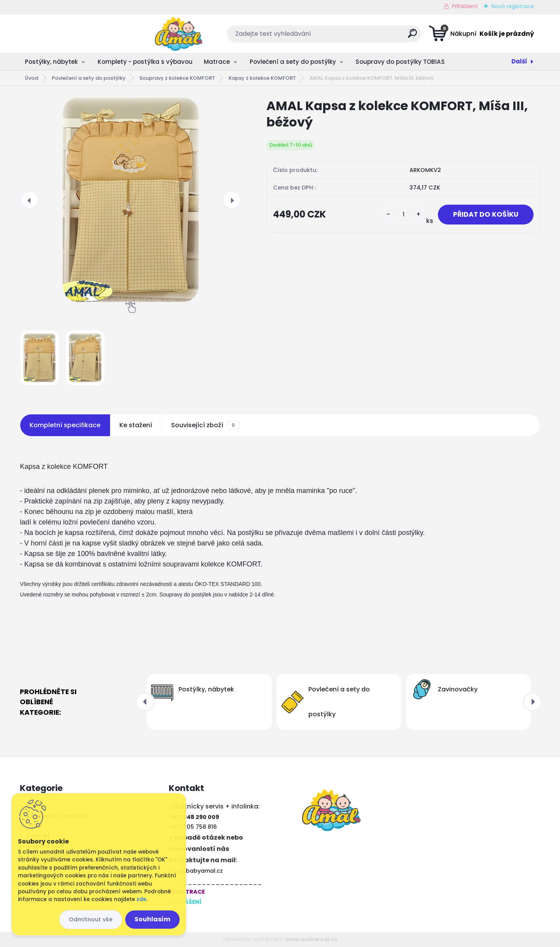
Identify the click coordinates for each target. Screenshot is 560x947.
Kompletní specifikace (65, 425)
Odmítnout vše (91, 919)
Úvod (31, 78)
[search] (357, 36)
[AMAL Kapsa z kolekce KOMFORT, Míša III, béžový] (131, 200)
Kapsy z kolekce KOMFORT (262, 78)
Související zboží (205, 425)
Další (519, 61)
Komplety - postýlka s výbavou (145, 62)
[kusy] (404, 215)
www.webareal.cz (311, 939)
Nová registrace (513, 6)
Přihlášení (465, 6)
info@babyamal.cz (196, 871)
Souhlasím (152, 919)
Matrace (217, 62)
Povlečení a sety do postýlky (293, 62)
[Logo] (67, 34)
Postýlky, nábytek (51, 62)
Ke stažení (136, 425)
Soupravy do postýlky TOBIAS (400, 62)
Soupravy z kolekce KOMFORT (177, 78)
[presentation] (30, 200)
